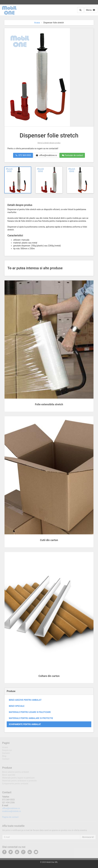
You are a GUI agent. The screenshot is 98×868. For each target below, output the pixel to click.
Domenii (6, 754)
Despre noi (7, 751)
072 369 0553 (23, 155)
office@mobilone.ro (46, 155)
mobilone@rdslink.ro (12, 812)
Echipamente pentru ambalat (25, 724)
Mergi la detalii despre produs (49, 143)
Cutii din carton (49, 540)
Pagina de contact (10, 818)
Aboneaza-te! (88, 838)
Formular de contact (73, 155)
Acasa (37, 23)
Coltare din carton (49, 676)
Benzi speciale (17, 706)
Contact (6, 760)
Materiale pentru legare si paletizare (30, 712)
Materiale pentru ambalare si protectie (31, 718)
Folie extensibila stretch (49, 404)
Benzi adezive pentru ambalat (25, 700)
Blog (4, 757)
